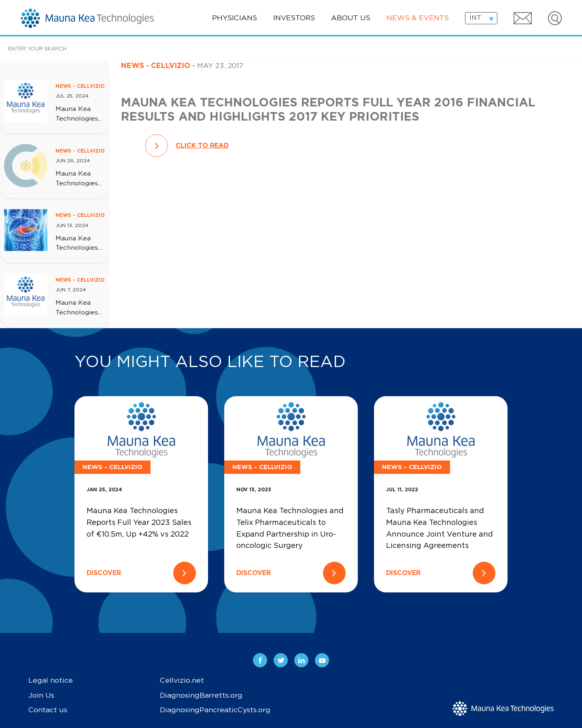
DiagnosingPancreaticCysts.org (215, 710)
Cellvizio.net (182, 681)
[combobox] (481, 18)
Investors (294, 18)
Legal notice (51, 681)
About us (351, 18)
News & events (418, 18)
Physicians (235, 18)
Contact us (48, 710)
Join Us (41, 696)
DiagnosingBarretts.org (201, 696)
